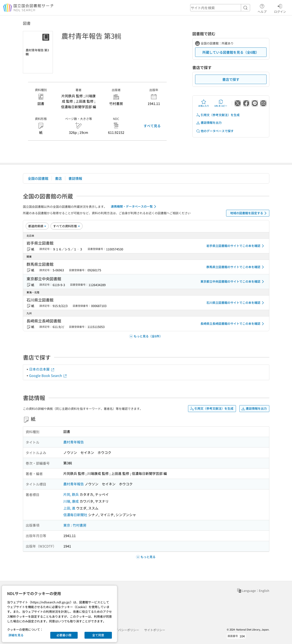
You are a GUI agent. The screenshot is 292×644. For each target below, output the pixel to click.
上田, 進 (69, 508)
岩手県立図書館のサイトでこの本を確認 (236, 246)
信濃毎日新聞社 (75, 515)
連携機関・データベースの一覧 (134, 207)
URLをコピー (221, 103)
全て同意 (98, 635)
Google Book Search (48, 375)
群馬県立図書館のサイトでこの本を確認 (236, 267)
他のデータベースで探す (215, 131)
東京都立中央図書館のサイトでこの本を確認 (233, 282)
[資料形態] (67, 226)
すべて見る (152, 126)
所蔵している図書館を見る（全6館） (231, 52)
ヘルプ (262, 8)
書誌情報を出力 (209, 123)
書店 (58, 178)
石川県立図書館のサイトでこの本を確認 (236, 303)
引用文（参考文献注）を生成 (218, 115)
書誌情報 (75, 178)
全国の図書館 (38, 178)
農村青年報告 (74, 442)
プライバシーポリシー (124, 630)
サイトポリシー (155, 630)
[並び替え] (37, 226)
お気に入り (204, 103)
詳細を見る (16, 635)
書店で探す (231, 79)
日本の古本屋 (42, 369)
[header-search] (220, 8)
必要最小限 (64, 635)
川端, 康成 (71, 501)
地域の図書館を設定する (249, 213)
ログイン (280, 8)
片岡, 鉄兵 (71, 494)
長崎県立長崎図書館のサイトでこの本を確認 (233, 324)
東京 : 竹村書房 (75, 525)
